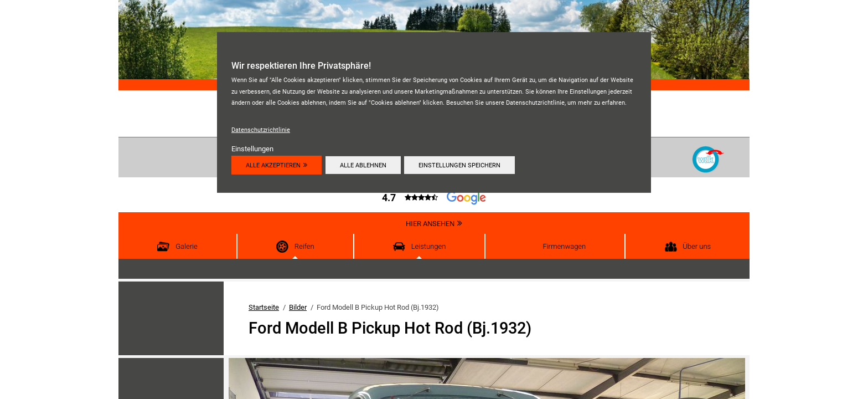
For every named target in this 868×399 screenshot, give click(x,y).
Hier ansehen (430, 224)
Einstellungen (252, 149)
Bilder (298, 307)
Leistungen (429, 246)
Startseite (264, 307)
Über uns (697, 246)
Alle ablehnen (365, 165)
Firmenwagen (564, 246)
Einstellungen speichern (463, 165)
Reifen (304, 246)
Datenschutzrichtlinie (261, 130)
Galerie (187, 246)
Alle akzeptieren (273, 165)
